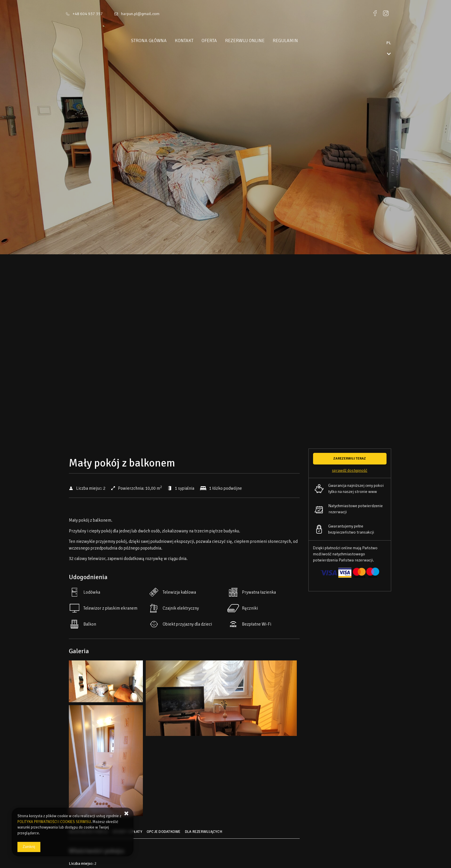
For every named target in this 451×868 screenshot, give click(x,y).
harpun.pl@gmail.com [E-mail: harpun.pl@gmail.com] (140, 14)
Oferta (220, 41)
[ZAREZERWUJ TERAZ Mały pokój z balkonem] (350, 459)
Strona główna (160, 41)
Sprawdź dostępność (350, 470)
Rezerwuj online (256, 41)
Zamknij (29, 847)
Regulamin (296, 41)
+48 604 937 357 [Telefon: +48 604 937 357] (88, 14)
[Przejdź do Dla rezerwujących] (204, 834)
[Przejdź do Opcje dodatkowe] (164, 834)
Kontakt (195, 41)
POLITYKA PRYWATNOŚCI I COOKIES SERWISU (54, 822)
